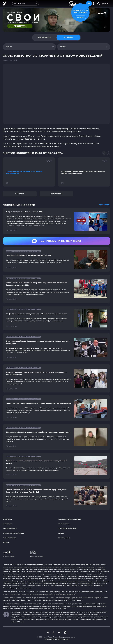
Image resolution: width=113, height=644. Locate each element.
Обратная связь (64, 524)
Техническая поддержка (67, 529)
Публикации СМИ (64, 538)
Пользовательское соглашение (69, 519)
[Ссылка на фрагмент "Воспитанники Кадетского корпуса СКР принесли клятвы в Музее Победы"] (84, 172)
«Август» (99, 581)
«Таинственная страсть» (87, 583)
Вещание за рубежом (37, 554)
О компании (7, 519)
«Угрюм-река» (37, 583)
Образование (56, 194)
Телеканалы (62, 608)
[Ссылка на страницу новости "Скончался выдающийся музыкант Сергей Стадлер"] (56, 260)
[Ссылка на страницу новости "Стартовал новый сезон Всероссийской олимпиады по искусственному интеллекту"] (56, 347)
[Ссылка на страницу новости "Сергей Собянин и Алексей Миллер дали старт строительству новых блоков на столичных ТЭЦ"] (56, 289)
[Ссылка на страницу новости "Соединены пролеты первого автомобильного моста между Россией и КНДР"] (56, 466)
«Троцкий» (54, 583)
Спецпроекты (8, 524)
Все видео (6, 543)
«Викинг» (46, 583)
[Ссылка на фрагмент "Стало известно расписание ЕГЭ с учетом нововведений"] (29, 172)
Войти (105, 3)
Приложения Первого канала (13, 533)
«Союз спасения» (25, 583)
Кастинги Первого (9, 538)
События (61, 533)
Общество (20, 194)
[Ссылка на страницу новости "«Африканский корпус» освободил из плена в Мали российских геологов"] (56, 408)
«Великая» (63, 583)
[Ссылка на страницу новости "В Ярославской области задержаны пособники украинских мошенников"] (56, 437)
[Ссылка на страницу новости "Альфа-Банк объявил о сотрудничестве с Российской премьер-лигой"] (56, 318)
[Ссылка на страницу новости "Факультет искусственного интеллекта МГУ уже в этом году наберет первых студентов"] (56, 378)
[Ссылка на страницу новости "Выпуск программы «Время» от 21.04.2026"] (56, 221)
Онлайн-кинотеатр (10, 529)
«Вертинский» (72, 583)
